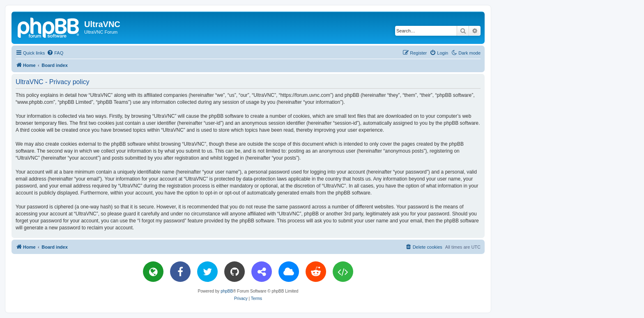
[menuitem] (55, 53)
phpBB (227, 291)
